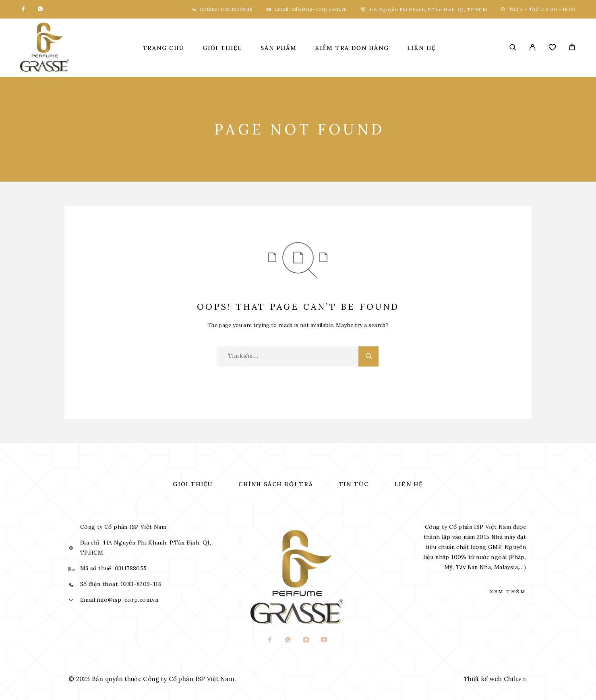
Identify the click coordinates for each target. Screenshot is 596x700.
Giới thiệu (222, 48)
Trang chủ (164, 48)
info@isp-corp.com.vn (319, 9)
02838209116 (236, 9)
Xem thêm (508, 591)
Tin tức (354, 484)
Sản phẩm (279, 48)
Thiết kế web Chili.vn (495, 679)
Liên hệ (422, 48)
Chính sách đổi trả (276, 484)
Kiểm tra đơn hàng (352, 48)
